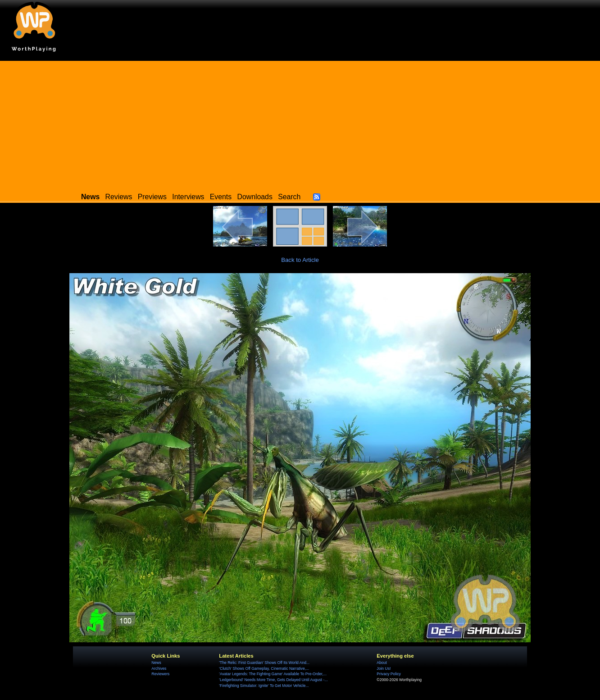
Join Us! (384, 668)
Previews (152, 197)
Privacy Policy (389, 674)
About (382, 663)
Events (221, 197)
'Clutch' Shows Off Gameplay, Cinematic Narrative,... (264, 668)
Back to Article (300, 260)
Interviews (188, 197)
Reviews (119, 197)
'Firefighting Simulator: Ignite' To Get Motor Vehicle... (264, 686)
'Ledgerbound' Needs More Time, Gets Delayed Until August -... (273, 680)
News (156, 663)
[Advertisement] (300, 124)
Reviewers (160, 674)
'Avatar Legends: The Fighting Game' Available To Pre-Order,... (273, 674)
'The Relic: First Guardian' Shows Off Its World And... (264, 663)
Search (289, 197)
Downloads (255, 197)
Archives (159, 668)
